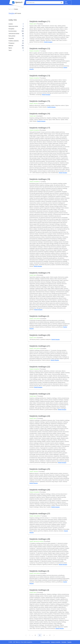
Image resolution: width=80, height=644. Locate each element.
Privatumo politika (45, 642)
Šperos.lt (11, 9)
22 (35, 635)
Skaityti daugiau (48, 42)
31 (50, 635)
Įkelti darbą (66, 3)
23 (40, 635)
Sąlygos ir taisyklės (56, 642)
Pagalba (69, 642)
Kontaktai (64, 642)
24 (44, 635)
